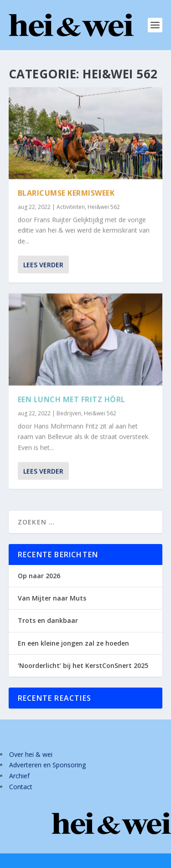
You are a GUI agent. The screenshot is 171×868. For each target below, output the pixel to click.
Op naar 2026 (39, 576)
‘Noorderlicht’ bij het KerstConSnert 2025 (83, 665)
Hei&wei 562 (104, 207)
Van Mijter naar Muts (52, 598)
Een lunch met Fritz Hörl (72, 399)
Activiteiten (71, 207)
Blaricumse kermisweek (66, 193)
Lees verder (43, 265)
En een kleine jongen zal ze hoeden (73, 643)
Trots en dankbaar (48, 620)
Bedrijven (69, 413)
